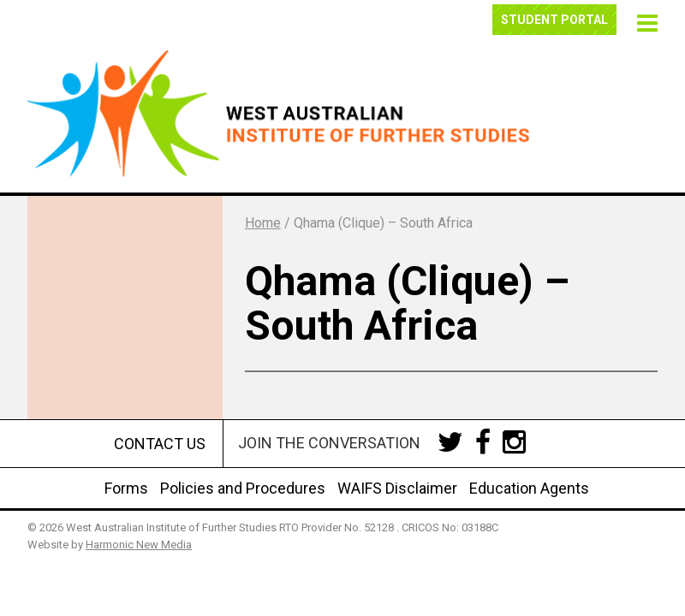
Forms (126, 488)
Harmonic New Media (139, 545)
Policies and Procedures (243, 488)
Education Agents (529, 488)
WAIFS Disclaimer (397, 488)
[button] (645, 21)
